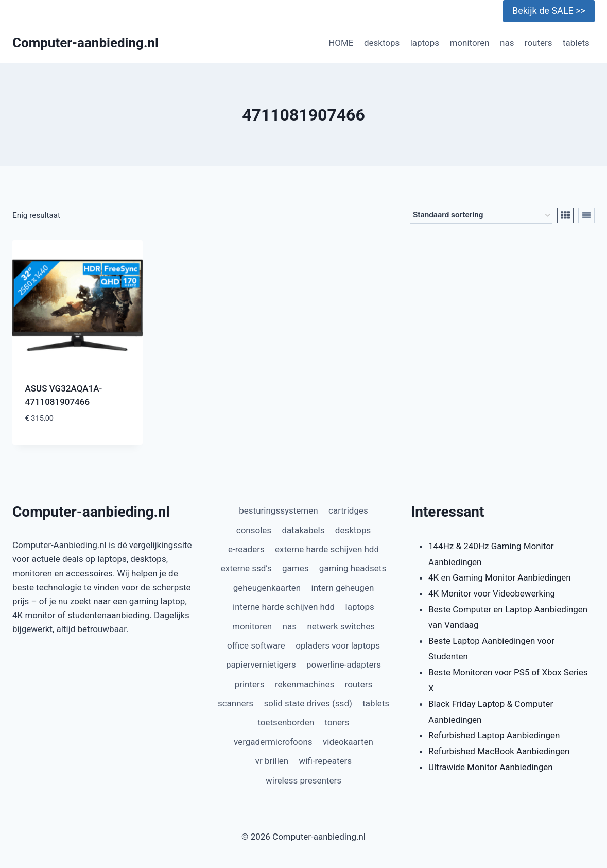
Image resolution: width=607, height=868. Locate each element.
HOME (341, 43)
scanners (236, 703)
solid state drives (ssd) (308, 703)
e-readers (246, 549)
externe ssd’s (246, 568)
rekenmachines (305, 684)
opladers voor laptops (338, 645)
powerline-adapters (344, 665)
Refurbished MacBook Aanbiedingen (499, 751)
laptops (425, 43)
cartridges (348, 510)
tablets (576, 43)
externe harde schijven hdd (327, 549)
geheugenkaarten (267, 588)
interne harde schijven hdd (284, 607)
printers (250, 684)
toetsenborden (286, 722)
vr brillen (272, 761)
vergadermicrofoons (273, 742)
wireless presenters (303, 780)
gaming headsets (353, 568)
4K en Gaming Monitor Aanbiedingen (500, 577)
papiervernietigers (261, 665)
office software (256, 645)
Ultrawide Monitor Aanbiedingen (491, 767)
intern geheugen (343, 588)
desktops (382, 43)
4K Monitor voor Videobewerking (492, 593)
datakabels (303, 530)
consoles (254, 530)
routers (539, 43)
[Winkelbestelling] (481, 215)
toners (337, 722)
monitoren (469, 43)
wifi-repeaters (326, 761)
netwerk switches (341, 626)
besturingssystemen (278, 510)
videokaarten (348, 742)
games (296, 568)
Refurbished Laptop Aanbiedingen (494, 735)
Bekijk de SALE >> (549, 11)
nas (507, 43)
